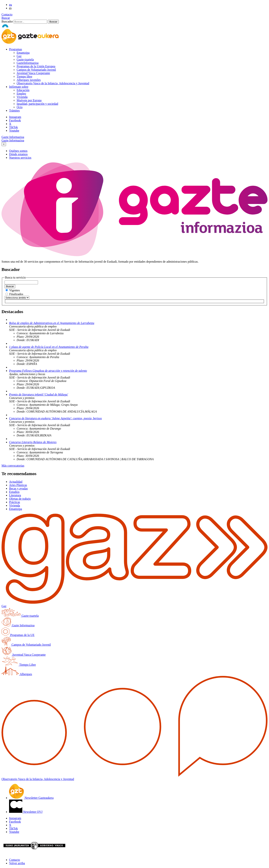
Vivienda (22, 97)
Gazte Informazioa (13, 137)
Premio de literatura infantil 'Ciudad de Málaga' (39, 394)
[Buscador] (30, 22)
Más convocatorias (13, 466)
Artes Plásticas (18, 485)
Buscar (6, 18)
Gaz (19, 56)
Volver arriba (17, 863)
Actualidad (16, 482)
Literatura (15, 495)
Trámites (14, 111)
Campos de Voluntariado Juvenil (36, 70)
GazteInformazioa (28, 63)
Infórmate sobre (19, 87)
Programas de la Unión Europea (36, 66)
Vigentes (15, 290)
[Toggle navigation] (4, 144)
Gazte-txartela (25, 59)
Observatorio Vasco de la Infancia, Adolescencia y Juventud (53, 83)
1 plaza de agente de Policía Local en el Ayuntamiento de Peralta (49, 347)
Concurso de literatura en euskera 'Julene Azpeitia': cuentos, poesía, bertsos (55, 418)
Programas (16, 49)
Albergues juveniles (29, 80)
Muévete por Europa (29, 100)
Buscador (7, 21)
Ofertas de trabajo (20, 499)
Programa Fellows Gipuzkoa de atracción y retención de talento (48, 371)
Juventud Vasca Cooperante (33, 73)
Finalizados (16, 294)
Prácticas (15, 502)
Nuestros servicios (20, 158)
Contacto (7, 14)
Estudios (14, 492)
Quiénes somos (18, 151)
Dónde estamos (18, 154)
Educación (23, 90)
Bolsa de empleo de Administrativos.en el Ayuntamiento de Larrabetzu (52, 323)
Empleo (21, 93)
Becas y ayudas (18, 488)
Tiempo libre (24, 76)
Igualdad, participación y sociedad (37, 104)
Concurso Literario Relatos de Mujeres (33, 442)
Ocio (20, 107)
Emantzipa (23, 53)
